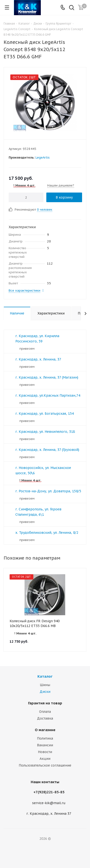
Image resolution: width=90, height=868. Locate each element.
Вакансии (45, 745)
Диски (45, 692)
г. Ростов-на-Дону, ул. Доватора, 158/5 (48, 491)
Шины (45, 685)
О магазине (45, 730)
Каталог (45, 676)
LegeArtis (43, 157)
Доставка (45, 718)
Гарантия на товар (45, 703)
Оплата (45, 712)
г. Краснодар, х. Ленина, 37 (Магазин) (47, 377)
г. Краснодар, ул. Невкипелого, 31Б (45, 432)
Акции (45, 759)
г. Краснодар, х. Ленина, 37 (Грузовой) (47, 450)
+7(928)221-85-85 (49, 792)
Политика (45, 738)
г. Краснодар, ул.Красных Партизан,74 (48, 395)
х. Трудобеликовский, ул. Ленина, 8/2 (47, 533)
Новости (45, 752)
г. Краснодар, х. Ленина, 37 (38, 359)
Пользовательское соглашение (45, 765)
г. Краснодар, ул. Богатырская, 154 (45, 414)
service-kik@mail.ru (49, 803)
